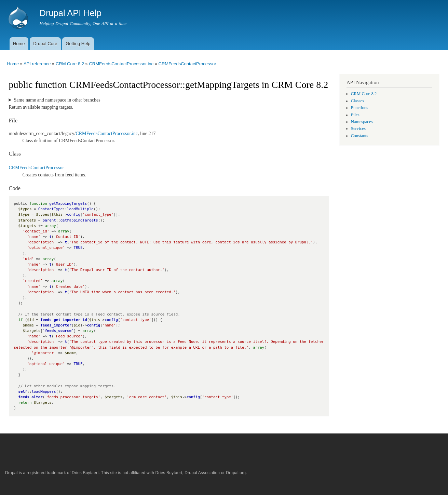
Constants (359, 136)
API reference (37, 64)
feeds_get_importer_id (64, 320)
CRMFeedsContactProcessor (187, 64)
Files (355, 115)
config (93, 325)
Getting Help (78, 44)
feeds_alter (30, 397)
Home (19, 44)
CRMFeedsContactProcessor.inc (121, 64)
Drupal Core (45, 44)
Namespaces (362, 122)
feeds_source (58, 331)
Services (358, 129)
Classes (357, 101)
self (23, 392)
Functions (359, 108)
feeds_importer (56, 325)
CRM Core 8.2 (70, 64)
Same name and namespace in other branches (57, 100)
